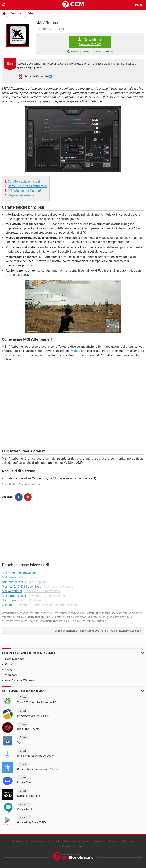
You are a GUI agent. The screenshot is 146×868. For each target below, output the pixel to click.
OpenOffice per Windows (20, 680)
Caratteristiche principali (24, 182)
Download (17, 13)
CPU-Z (9, 664)
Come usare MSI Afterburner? (28, 186)
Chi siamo (16, 841)
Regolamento (98, 841)
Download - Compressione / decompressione (47, 605)
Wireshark (11, 675)
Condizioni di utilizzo (36, 841)
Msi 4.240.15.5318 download (22, 587)
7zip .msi (8, 605)
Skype (9, 670)
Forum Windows (30, 600)
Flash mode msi (14, 659)
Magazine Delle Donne (122, 841)
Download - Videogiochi (59, 587)
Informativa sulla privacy (63, 841)
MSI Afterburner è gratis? (25, 191)
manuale (77, 351)
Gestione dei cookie (73, 846)
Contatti (83, 841)
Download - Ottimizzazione (43, 591)
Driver (31, 13)
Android (24, 804)
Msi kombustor (12, 591)
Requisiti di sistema (21, 195)
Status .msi (10, 600)
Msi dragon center (14, 596)
